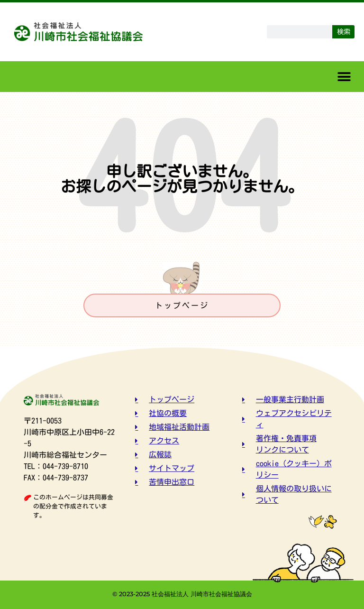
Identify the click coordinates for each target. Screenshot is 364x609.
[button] (344, 77)
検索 (344, 32)
